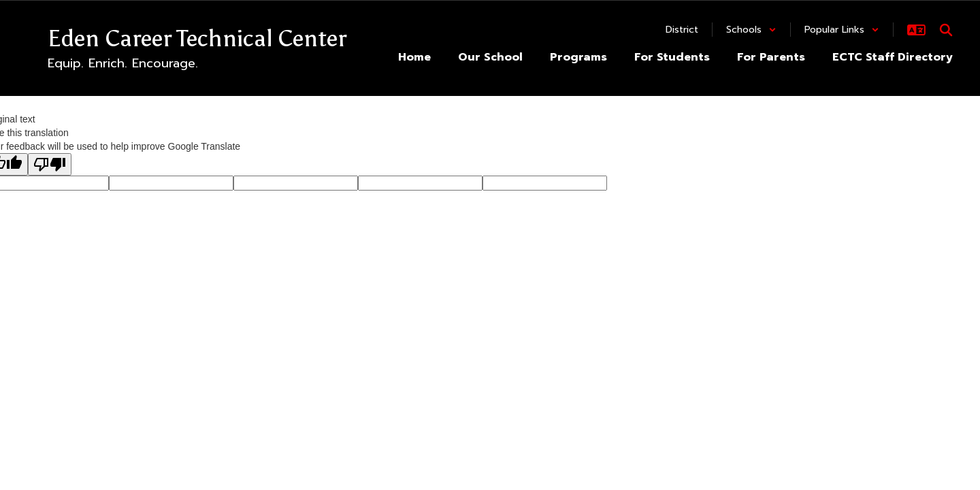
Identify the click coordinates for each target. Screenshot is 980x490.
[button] (751, 30)
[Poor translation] (50, 164)
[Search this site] (946, 30)
